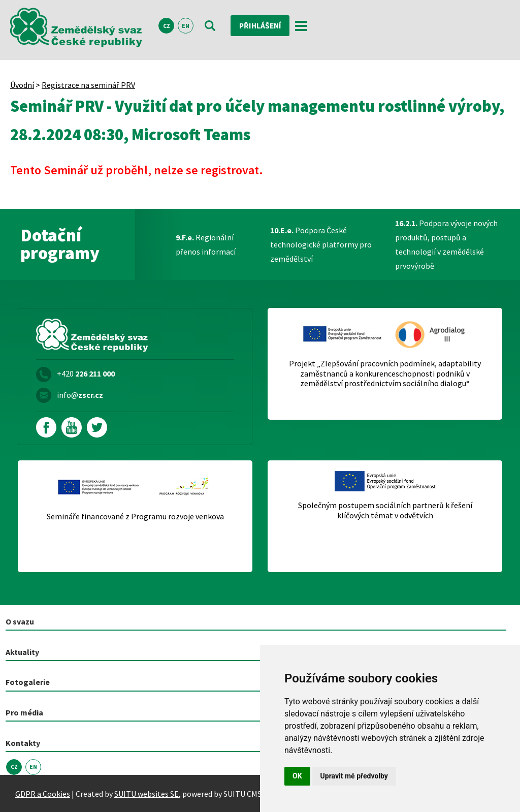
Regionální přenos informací (206, 244)
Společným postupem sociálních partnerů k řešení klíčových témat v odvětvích (385, 510)
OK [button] (297, 776)
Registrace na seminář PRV (88, 85)
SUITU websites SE (147, 793)
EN (186, 26)
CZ (167, 26)
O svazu (20, 621)
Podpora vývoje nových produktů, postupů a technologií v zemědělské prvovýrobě (446, 244)
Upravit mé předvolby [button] (354, 776)
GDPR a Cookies (43, 793)
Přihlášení (261, 26)
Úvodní (22, 85)
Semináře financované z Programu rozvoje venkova (135, 517)
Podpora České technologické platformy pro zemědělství (321, 244)
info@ (80, 395)
